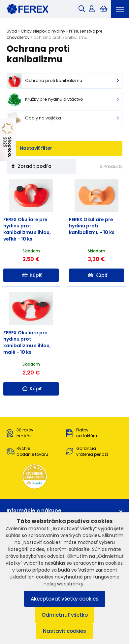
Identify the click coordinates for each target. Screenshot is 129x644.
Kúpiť (32, 275)
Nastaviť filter (32, 148)
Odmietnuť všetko (65, 615)
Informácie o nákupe (64, 511)
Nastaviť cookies (64, 631)
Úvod (12, 31)
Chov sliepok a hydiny (43, 31)
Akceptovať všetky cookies (65, 599)
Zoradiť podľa (32, 166)
